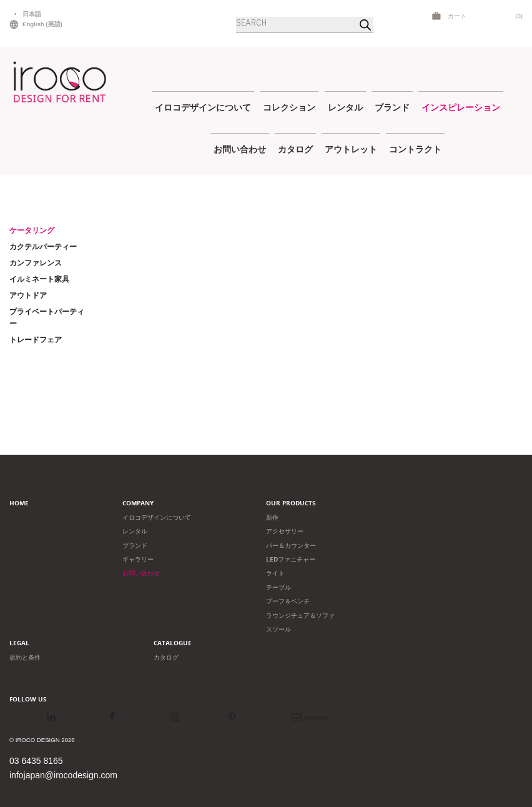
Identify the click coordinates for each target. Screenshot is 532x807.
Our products (291, 503)
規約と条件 (25, 657)
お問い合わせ (240, 149)
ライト (275, 573)
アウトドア (28, 295)
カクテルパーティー (43, 247)
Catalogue (173, 643)
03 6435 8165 (36, 761)
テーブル (278, 587)
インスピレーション (461, 107)
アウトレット (351, 149)
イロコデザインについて (203, 107)
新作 (272, 517)
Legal (19, 643)
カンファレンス (36, 263)
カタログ (295, 149)
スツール (278, 629)
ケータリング (32, 230)
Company (138, 503)
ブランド (392, 107)
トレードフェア (36, 340)
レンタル (345, 107)
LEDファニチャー (291, 559)
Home (19, 503)
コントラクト (415, 149)
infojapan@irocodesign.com (63, 775)
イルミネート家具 (39, 279)
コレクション (289, 107)
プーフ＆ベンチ (288, 601)
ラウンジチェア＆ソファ (300, 616)
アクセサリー (285, 531)
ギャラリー (138, 559)
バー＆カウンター (291, 546)
